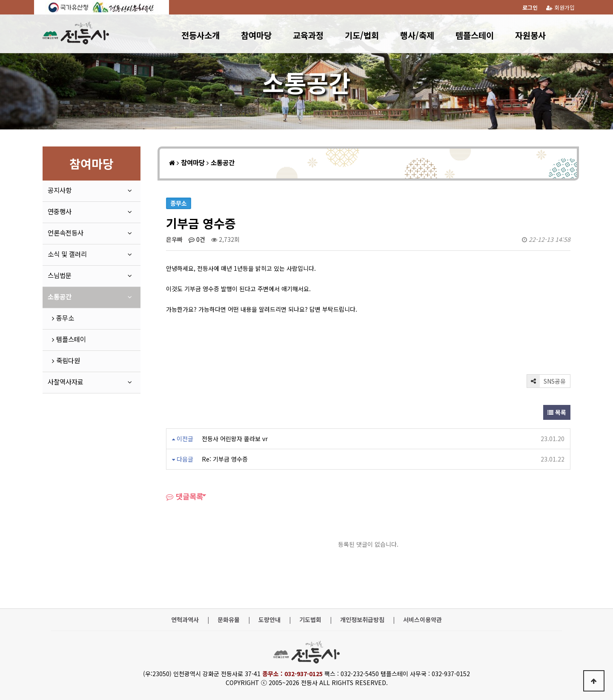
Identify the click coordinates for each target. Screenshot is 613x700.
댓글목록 (185, 496)
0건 (197, 239)
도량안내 (269, 620)
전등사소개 (201, 35)
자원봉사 (530, 35)
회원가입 (560, 7)
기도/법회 (362, 35)
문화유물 (229, 620)
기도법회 (310, 620)
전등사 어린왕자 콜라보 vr (235, 439)
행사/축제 (417, 35)
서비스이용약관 (423, 620)
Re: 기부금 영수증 (225, 459)
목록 (557, 412)
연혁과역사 (185, 620)
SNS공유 (546, 381)
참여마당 (256, 35)
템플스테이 (475, 35)
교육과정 (308, 35)
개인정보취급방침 (362, 620)
